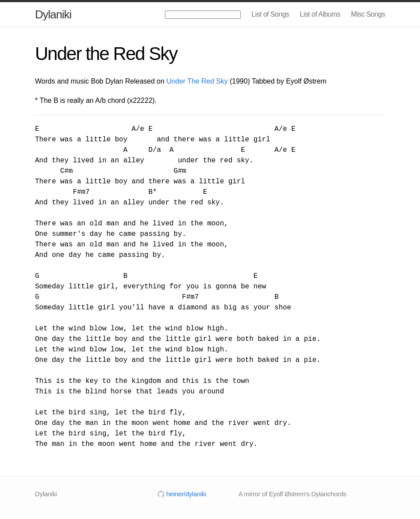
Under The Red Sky (197, 81)
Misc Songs (368, 14)
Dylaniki (53, 14)
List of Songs (270, 14)
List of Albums (320, 14)
